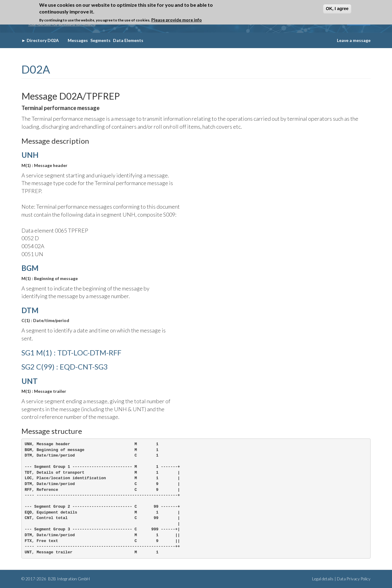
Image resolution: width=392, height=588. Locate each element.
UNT (30, 381)
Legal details (323, 579)
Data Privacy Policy (354, 579)
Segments (100, 40)
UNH (30, 155)
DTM (30, 310)
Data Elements (128, 40)
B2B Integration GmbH (68, 579)
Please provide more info (177, 20)
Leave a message (354, 40)
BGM (30, 268)
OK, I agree (337, 9)
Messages (78, 40)
